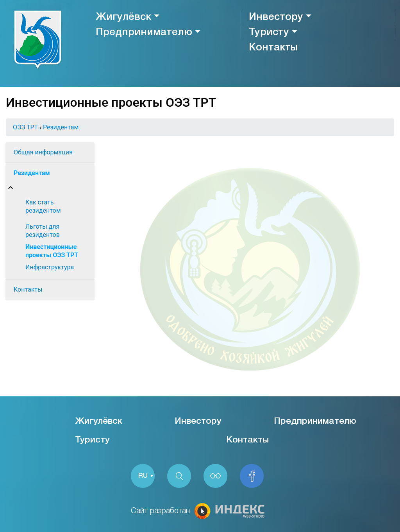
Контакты (273, 48)
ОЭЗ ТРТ (25, 127)
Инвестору (276, 17)
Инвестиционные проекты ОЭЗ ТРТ (52, 251)
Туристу (269, 32)
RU (143, 476)
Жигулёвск (123, 17)
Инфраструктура (50, 267)
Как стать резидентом (43, 206)
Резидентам (61, 127)
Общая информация (43, 152)
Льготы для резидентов (43, 231)
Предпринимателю (144, 32)
